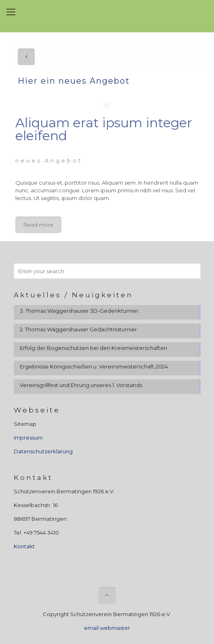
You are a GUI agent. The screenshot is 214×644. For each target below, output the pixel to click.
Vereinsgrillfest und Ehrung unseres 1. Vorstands (81, 385)
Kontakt (24, 546)
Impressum (28, 438)
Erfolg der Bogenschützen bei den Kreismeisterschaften (93, 348)
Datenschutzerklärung (43, 451)
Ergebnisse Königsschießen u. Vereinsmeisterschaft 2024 (94, 366)
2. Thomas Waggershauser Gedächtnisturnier (78, 329)
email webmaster (107, 628)
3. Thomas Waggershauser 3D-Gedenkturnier (79, 311)
